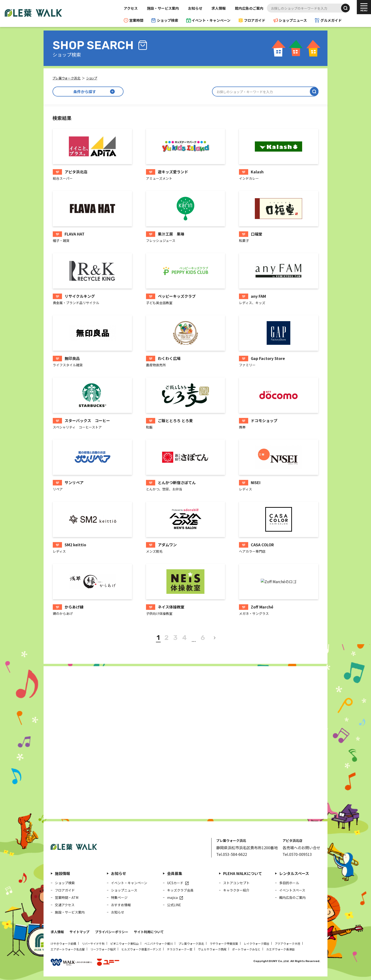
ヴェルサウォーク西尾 (212, 949)
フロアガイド (255, 20)
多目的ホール (289, 883)
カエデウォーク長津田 (280, 949)
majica (172, 897)
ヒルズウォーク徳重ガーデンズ (141, 949)
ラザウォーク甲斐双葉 (224, 943)
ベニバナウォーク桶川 (159, 943)
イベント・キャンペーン (211, 20)
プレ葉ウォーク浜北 (191, 943)
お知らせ (195, 8)
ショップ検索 (168, 20)
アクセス (131, 8)
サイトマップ (79, 932)
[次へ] (214, 638)
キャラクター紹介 (236, 890)
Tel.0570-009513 (297, 854)
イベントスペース (292, 890)
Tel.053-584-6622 (232, 854)
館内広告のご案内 (249, 8)
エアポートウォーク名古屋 (68, 949)
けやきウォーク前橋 (63, 943)
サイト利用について (149, 932)
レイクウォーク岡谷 (256, 943)
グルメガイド (331, 20)
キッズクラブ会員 (180, 890)
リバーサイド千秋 (93, 943)
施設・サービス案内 (163, 8)
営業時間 (136, 20)
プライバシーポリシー (112, 932)
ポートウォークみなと (246, 949)
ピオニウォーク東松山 (124, 943)
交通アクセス (65, 905)
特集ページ (119, 897)
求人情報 (219, 8)
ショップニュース (293, 20)
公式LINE (174, 905)
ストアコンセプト (236, 883)
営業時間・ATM (67, 897)
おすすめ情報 (121, 905)
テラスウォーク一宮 (180, 949)
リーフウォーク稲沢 (103, 949)
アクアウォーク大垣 (288, 943)
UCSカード (175, 883)
